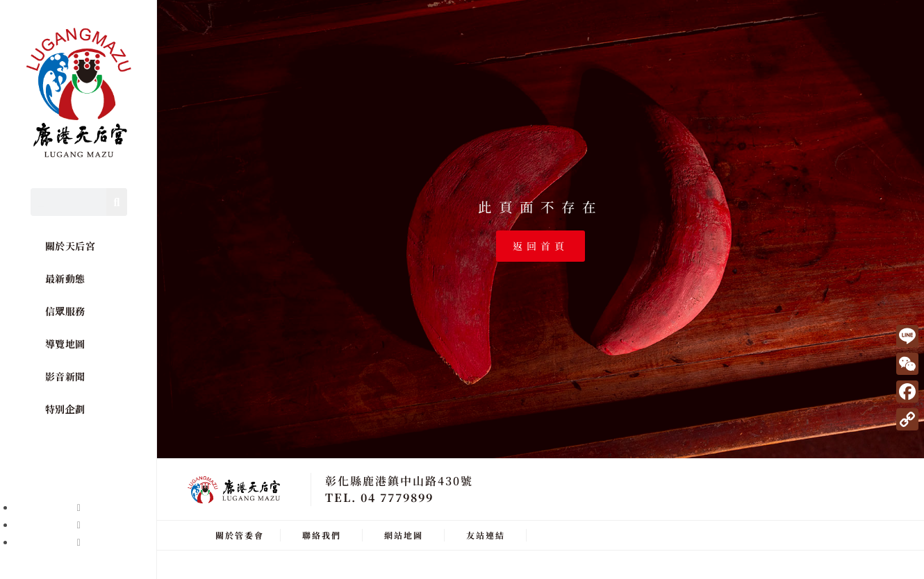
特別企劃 (65, 409)
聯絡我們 (322, 535)
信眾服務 (65, 311)
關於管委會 (240, 535)
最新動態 (65, 278)
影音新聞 (65, 376)
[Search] (117, 202)
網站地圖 (404, 535)
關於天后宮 (71, 246)
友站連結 (486, 535)
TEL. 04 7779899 (379, 497)
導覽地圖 (65, 344)
